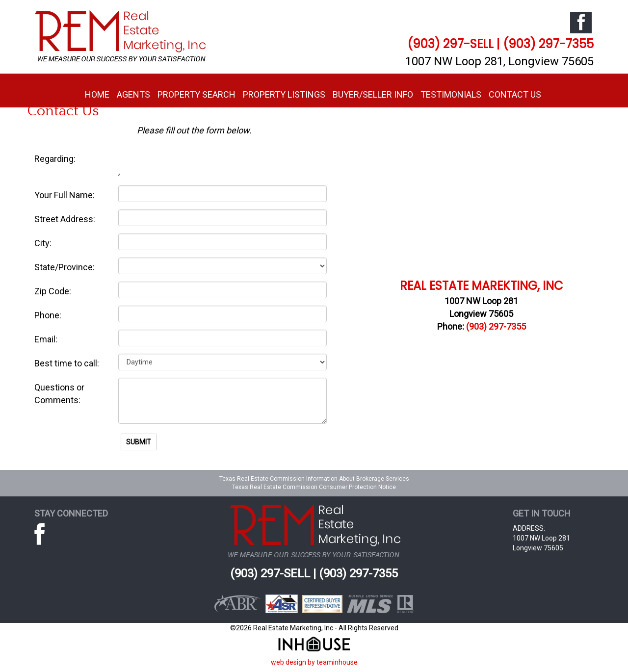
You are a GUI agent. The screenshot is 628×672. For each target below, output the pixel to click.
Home (97, 94)
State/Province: (65, 267)
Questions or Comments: (59, 394)
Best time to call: (67, 363)
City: (43, 243)
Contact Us (515, 94)
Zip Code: (53, 291)
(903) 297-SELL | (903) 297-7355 (500, 44)
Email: (46, 339)
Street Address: (65, 219)
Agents (133, 94)
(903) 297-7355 (496, 326)
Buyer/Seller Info (373, 94)
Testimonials (451, 94)
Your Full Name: (65, 195)
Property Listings (284, 94)
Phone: (48, 315)
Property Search (196, 94)
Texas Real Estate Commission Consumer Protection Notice (314, 487)
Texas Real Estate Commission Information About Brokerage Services (314, 479)
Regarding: (55, 159)
